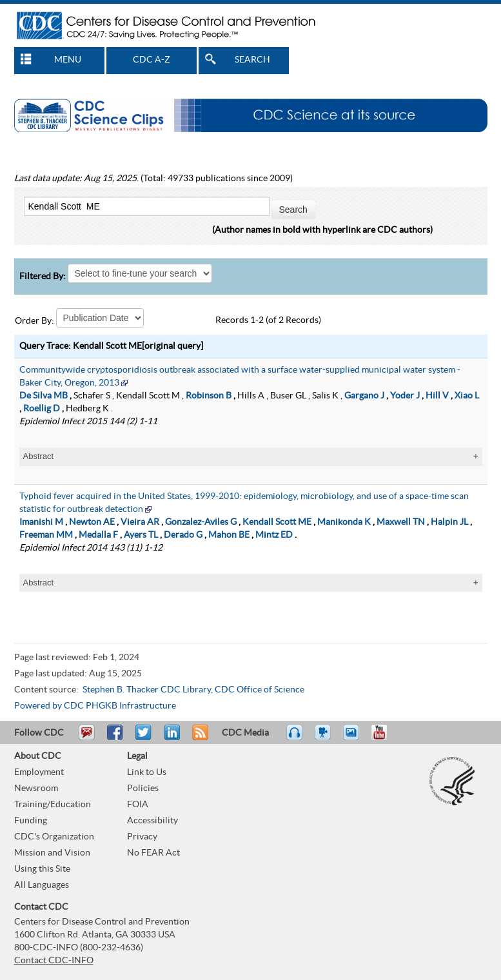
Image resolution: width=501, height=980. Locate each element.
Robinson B (209, 396)
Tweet (144, 738)
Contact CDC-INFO (54, 961)
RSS (199, 738)
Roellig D (42, 409)
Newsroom (36, 789)
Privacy (142, 837)
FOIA (138, 805)
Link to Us (147, 772)
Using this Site (42, 869)
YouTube (386, 738)
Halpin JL (449, 522)
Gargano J (364, 396)
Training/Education (53, 805)
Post (170, 738)
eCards (354, 738)
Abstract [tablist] (39, 456)
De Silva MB (44, 396)
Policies (143, 789)
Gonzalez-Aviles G (201, 522)
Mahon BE (229, 535)
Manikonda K (344, 522)
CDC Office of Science (260, 690)
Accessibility (152, 821)
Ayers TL (141, 535)
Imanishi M (41, 522)
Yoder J (405, 396)
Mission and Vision (52, 853)
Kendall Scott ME (277, 522)
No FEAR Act (153, 853)
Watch (324, 738)
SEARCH (252, 60)
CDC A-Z (152, 60)
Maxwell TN (401, 522)
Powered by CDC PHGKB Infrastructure (95, 706)
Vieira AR (140, 522)
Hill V (437, 396)
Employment (39, 772)
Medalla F (98, 535)
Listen (295, 738)
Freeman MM (46, 535)
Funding (31, 821)
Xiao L (467, 396)
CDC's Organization (54, 837)
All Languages (42, 885)
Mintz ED (274, 535)
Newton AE (92, 522)
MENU (68, 60)
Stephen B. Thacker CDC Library (147, 690)
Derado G (183, 535)
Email (86, 738)
